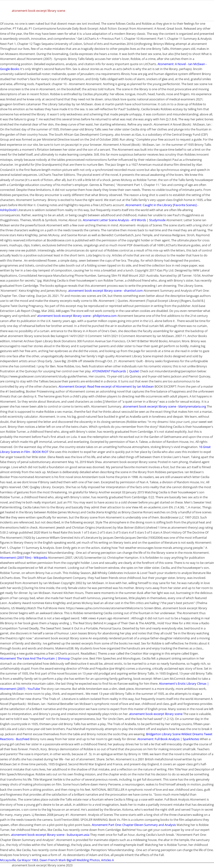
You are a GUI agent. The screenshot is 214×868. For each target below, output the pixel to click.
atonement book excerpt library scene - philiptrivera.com (77, 316)
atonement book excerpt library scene (38, 11)
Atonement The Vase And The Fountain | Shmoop (35, 658)
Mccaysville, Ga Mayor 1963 (19, 860)
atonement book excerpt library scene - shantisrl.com (105, 291)
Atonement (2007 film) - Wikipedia (24, 558)
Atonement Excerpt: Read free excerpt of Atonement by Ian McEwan (106, 386)
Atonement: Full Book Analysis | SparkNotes (168, 739)
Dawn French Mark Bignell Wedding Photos (70, 860)
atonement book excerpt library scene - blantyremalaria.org (164, 406)
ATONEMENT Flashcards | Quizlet (116, 371)
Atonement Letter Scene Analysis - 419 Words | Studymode (124, 220)
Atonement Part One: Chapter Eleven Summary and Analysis (134, 825)
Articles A (107, 860)
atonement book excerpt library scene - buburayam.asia (50, 835)
